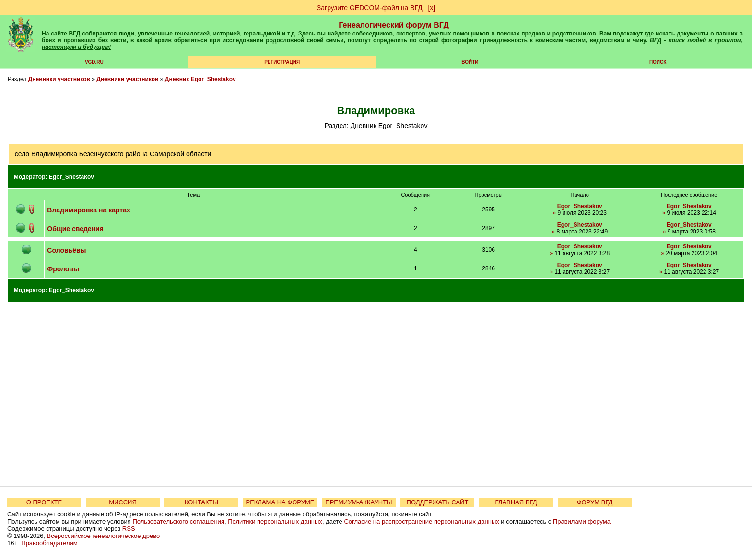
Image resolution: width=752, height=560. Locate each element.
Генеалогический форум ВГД (394, 25)
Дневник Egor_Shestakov (200, 79)
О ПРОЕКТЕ (44, 502)
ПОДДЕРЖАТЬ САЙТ (438, 502)
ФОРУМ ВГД (595, 502)
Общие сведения (75, 229)
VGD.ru (94, 62)
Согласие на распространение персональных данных (421, 521)
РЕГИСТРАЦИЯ (282, 62)
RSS (129, 529)
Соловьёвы (66, 250)
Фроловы (63, 269)
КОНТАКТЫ (201, 502)
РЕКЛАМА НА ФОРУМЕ (280, 502)
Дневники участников (59, 79)
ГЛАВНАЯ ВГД (516, 502)
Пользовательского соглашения (178, 521)
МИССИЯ (123, 502)
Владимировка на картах (88, 210)
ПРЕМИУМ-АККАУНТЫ (358, 502)
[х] (431, 8)
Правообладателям (49, 543)
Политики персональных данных (275, 521)
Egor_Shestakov (71, 177)
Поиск (658, 62)
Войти (470, 62)
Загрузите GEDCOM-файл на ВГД (370, 8)
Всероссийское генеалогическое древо (104, 536)
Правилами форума (582, 521)
